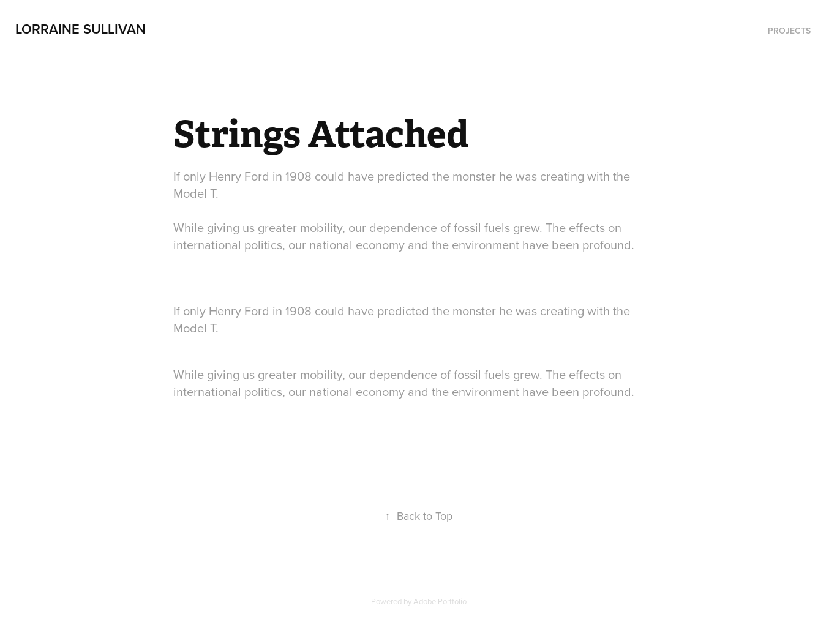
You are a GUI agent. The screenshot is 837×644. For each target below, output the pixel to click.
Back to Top (419, 516)
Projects (789, 31)
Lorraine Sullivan (81, 29)
